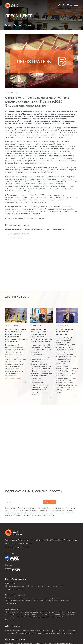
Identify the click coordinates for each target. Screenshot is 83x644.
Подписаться (50, 502)
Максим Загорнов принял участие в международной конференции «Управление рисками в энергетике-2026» (41, 335)
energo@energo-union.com (22, 544)
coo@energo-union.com (20, 234)
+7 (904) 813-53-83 (20, 547)
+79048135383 (16, 237)
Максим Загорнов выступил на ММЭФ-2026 (64, 332)
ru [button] (69, 5)
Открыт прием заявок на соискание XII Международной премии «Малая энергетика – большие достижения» (16, 335)
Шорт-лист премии (37, 163)
